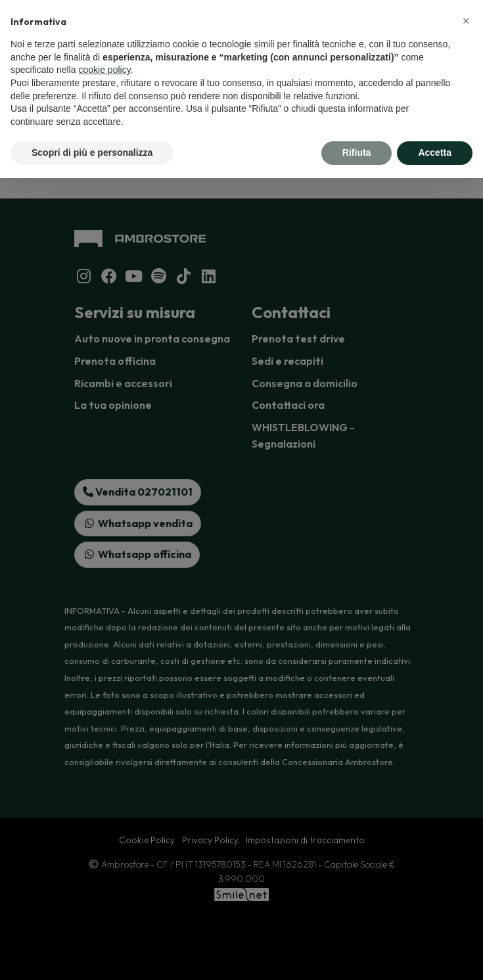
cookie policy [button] (105, 70)
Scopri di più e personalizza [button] (92, 152)
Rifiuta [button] (357, 152)
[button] (466, 21)
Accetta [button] (435, 152)
